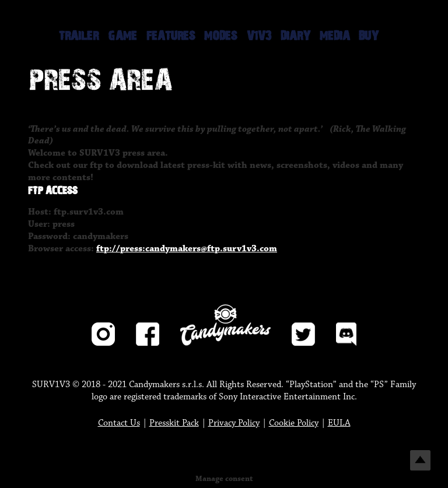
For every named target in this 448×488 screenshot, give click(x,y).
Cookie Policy (294, 423)
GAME (123, 36)
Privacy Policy (234, 423)
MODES (221, 36)
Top (420, 460)
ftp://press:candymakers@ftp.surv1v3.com (187, 249)
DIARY (295, 36)
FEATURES (171, 36)
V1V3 (259, 36)
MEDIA (335, 36)
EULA (339, 423)
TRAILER (79, 36)
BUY (369, 36)
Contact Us (119, 423)
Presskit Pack (174, 423)
